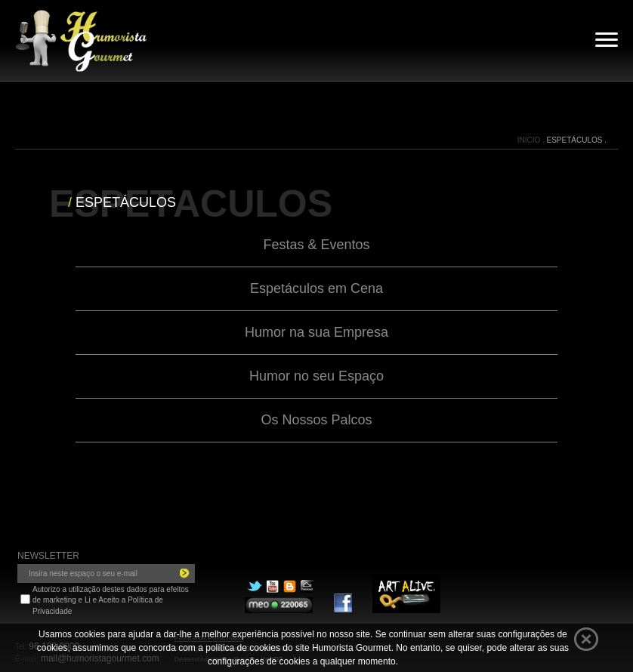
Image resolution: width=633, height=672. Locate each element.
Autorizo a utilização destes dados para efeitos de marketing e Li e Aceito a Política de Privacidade (111, 600)
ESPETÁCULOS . (577, 140)
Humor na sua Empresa (316, 332)
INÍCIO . (532, 140)
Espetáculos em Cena (316, 288)
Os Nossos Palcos (316, 420)
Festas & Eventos (316, 245)
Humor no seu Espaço (316, 376)
